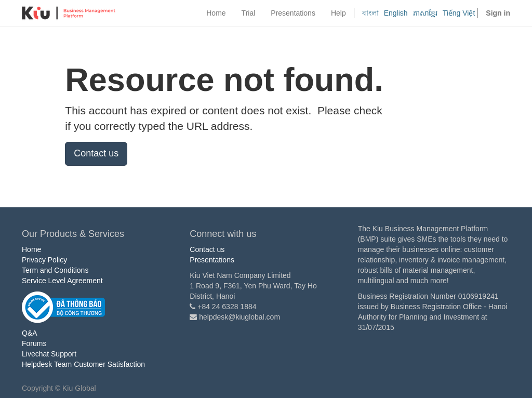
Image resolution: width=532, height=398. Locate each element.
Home (31, 249)
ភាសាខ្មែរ (425, 13)
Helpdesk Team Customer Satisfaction (83, 364)
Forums (34, 343)
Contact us (96, 153)
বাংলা (370, 13)
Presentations (212, 260)
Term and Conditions (55, 270)
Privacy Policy (44, 260)
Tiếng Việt (459, 13)
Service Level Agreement (62, 281)
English (396, 13)
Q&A (30, 333)
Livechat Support (49, 354)
